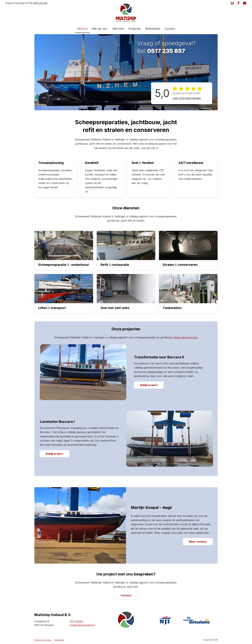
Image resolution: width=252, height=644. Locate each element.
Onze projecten (126, 329)
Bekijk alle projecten (186, 338)
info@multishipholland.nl (82, 625)
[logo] (126, 13)
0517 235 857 (41, 3)
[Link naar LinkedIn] (232, 3)
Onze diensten (126, 208)
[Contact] (126, 596)
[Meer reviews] (198, 542)
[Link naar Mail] (245, 3)
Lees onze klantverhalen (187, 98)
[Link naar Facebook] (239, 3)
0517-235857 (77, 621)
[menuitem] (82, 29)
